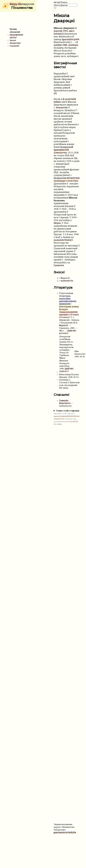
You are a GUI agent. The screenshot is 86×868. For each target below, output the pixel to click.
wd (55, 2)
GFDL (60, 424)
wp (58, 2)
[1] (62, 34)
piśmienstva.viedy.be (65, 833)
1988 (65, 45)
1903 (65, 31)
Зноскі (13, 41)
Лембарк (73, 45)
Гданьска (59, 265)
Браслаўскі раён (71, 40)
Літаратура (15, 43)
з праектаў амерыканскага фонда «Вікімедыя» (67, 416)
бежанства (62, 108)
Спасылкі (14, 46)
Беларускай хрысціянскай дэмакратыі (63, 150)
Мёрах (57, 223)
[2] (55, 93)
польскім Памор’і (63, 240)
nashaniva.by (67, 281)
